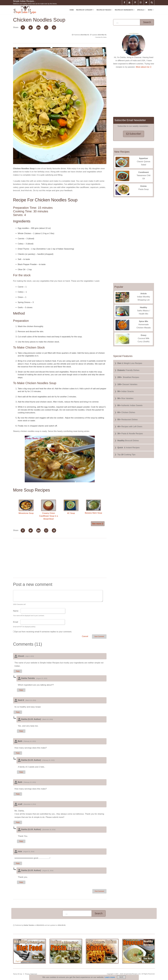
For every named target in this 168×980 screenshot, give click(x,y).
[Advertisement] (60, 559)
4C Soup (71, 507)
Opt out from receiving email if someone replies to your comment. (43, 632)
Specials (142, 12)
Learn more (110, 977)
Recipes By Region (105, 12)
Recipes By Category (85, 12)
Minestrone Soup (26, 507)
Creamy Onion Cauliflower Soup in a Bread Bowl (49, 510)
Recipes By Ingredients (125, 12)
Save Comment (99, 637)
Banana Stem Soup (93, 507)
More (151, 12)
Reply (18, 671)
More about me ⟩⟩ (144, 67)
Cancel (85, 636)
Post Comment (99, 891)
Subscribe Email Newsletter (130, 120)
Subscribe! (134, 134)
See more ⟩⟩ (98, 524)
